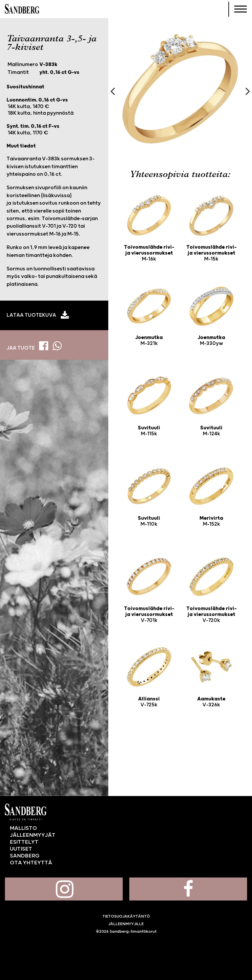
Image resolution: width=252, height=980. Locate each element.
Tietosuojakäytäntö (126, 916)
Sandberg (22, 9)
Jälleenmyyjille (126, 924)
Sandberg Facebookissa (188, 889)
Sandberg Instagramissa (64, 889)
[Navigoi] (241, 9)
